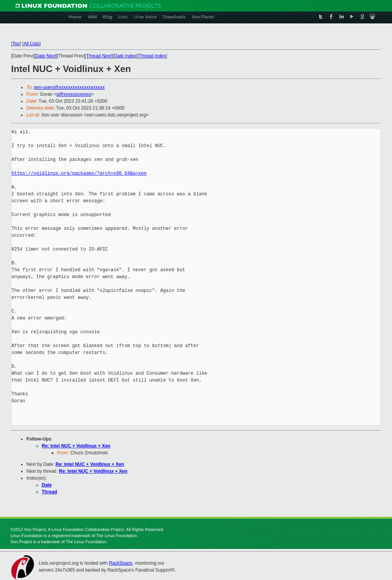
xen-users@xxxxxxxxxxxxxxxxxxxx (69, 87)
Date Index (125, 56)
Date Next (45, 56)
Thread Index (153, 56)
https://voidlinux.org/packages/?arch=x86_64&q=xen (79, 173)
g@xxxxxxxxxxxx (74, 94)
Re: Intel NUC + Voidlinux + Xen (76, 446)
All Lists (32, 44)
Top (16, 44)
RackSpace (120, 563)
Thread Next (99, 56)
